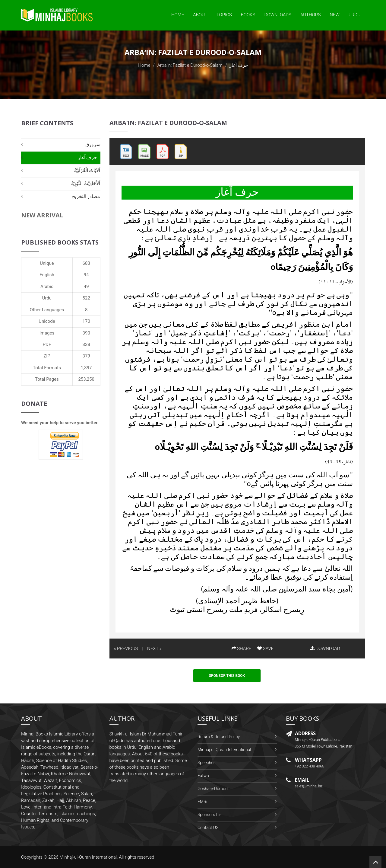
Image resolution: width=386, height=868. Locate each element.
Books (248, 15)
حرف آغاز (88, 157)
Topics (224, 15)
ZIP (47, 356)
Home (178, 15)
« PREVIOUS (126, 649)
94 (86, 275)
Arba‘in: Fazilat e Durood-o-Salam (190, 65)
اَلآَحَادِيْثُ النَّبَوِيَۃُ (85, 183)
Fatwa (203, 776)
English (47, 275)
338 (86, 344)
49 (86, 287)
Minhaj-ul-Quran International (224, 750)
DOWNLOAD (325, 649)
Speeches (207, 763)
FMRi (202, 802)
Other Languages (47, 310)
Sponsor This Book (227, 676)
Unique (47, 263)
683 (86, 263)
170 (86, 321)
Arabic (47, 287)
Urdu (354, 15)
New (335, 15)
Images (47, 333)
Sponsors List (210, 815)
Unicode (47, 321)
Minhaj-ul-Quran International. (89, 857)
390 (86, 333)
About (200, 15)
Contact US (208, 828)
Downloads (278, 15)
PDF (47, 344)
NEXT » (154, 649)
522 (86, 298)
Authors (310, 15)
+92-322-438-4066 (310, 766)
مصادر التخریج (86, 196)
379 (86, 356)
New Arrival (42, 215)
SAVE (265, 649)
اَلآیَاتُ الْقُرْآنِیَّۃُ (87, 170)
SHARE (242, 649)
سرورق (93, 144)
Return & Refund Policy (219, 737)
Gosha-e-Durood (213, 789)
